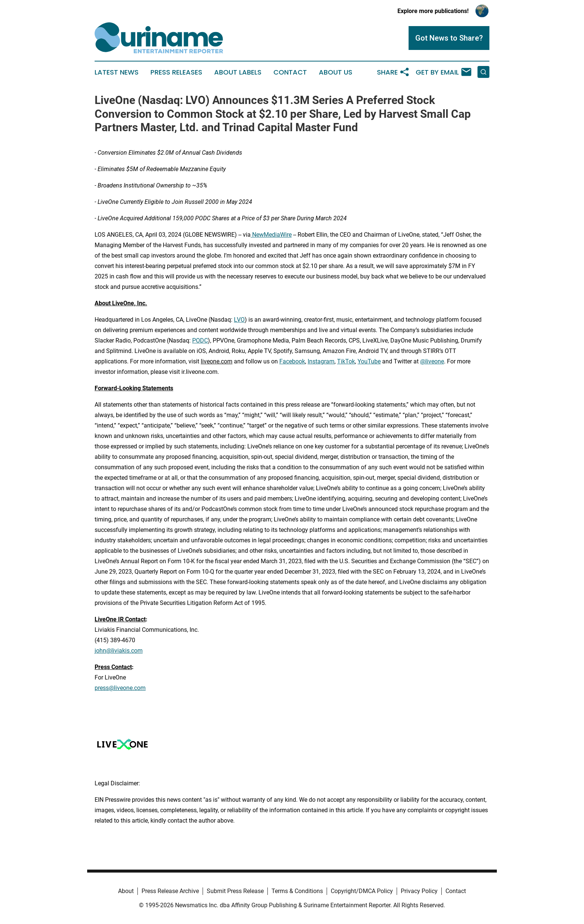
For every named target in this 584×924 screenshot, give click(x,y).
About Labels (238, 72)
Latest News (117, 72)
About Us (336, 72)
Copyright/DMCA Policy (362, 891)
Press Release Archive (170, 891)
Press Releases (176, 72)
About (126, 891)
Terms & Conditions (297, 891)
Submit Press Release (235, 891)
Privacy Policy (419, 891)
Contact (290, 72)
